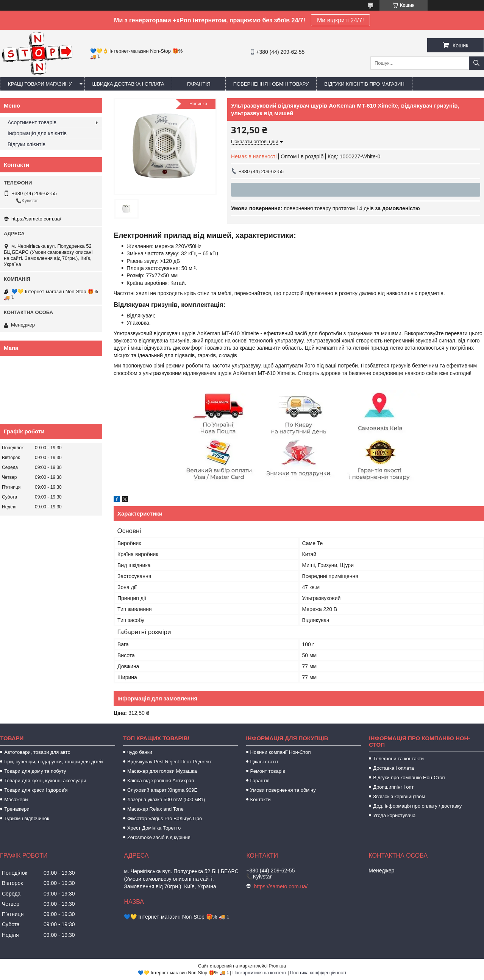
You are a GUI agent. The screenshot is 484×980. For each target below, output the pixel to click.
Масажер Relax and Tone (155, 809)
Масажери (16, 799)
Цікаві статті (264, 762)
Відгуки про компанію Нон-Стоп (409, 778)
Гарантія (199, 84)
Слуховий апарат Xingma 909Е (162, 790)
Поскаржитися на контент (259, 973)
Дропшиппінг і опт (393, 787)
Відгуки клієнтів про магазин (364, 84)
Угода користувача (394, 815)
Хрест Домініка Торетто (154, 828)
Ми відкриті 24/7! (340, 20)
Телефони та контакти (398, 759)
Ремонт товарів (268, 771)
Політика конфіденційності (318, 973)
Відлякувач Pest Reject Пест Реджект (169, 762)
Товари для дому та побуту (35, 771)
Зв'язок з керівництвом (399, 796)
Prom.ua (277, 966)
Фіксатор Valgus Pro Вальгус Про (165, 818)
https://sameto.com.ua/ (36, 219)
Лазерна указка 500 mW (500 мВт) (166, 799)
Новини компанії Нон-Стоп (281, 752)
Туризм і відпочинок (27, 818)
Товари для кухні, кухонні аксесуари (45, 781)
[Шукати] (476, 63)
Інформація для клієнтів (37, 133)
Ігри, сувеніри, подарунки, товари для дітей (53, 762)
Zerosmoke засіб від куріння (159, 837)
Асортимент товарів (32, 122)
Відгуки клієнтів (27, 144)
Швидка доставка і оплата (128, 84)
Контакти (261, 799)
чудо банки (140, 752)
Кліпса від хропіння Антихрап (161, 781)
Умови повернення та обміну (283, 790)
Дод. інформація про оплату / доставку (417, 806)
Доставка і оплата (393, 768)
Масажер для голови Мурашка (162, 771)
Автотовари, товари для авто (37, 752)
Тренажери (17, 809)
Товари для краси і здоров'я (36, 790)
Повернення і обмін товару (271, 84)
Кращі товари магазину (40, 84)
